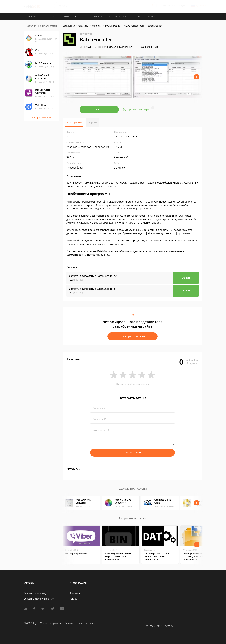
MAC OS (50, 16)
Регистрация (179, 6)
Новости (121, 16)
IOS (83, 16)
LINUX (66, 16)
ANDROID (99, 16)
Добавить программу (35, 593)
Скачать (99, 109)
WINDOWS (31, 16)
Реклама (74, 599)
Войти (166, 6)
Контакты (75, 593)
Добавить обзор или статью (39, 599)
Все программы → (41, 117)
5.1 (85, 47)
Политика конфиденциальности (82, 623)
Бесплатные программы (76, 26)
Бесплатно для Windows (120, 47)
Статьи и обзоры (145, 16)
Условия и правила (51, 623)
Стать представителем (133, 336)
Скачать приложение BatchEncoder (93, 276)
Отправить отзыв (132, 453)
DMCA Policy (30, 623)
